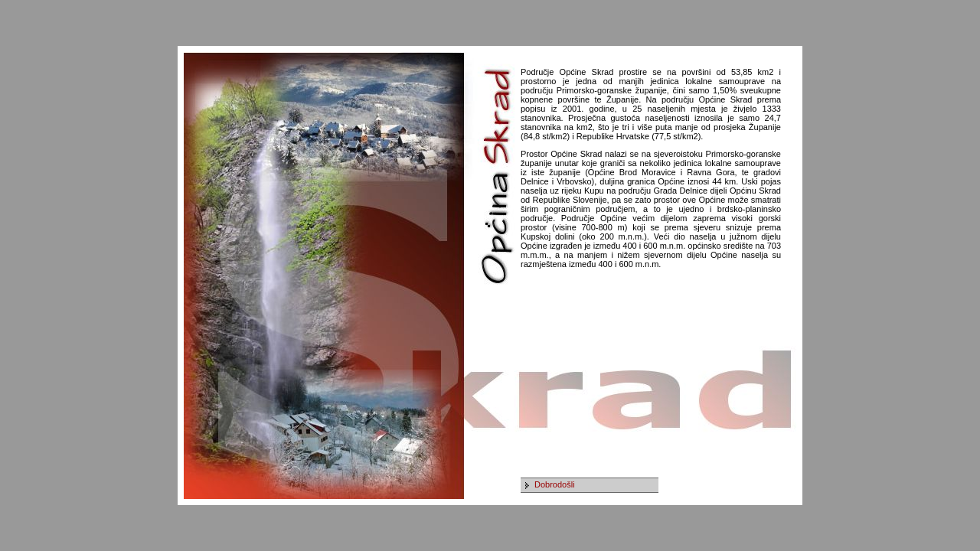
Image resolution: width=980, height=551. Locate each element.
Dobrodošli (555, 484)
